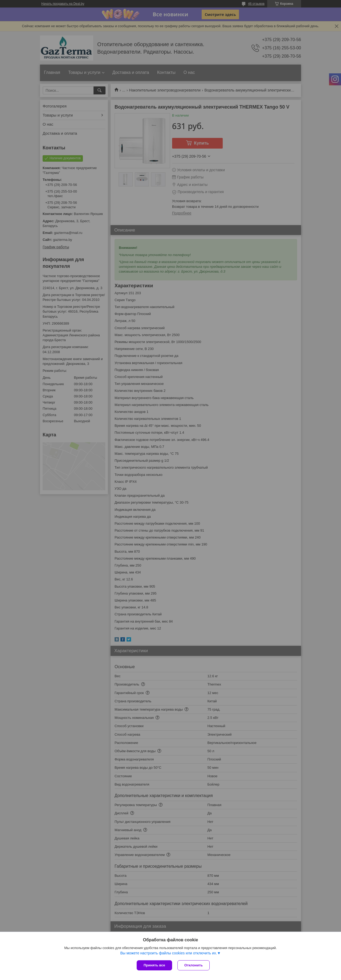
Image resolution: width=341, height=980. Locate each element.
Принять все (154, 965)
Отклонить (194, 965)
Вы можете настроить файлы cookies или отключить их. (169, 953)
